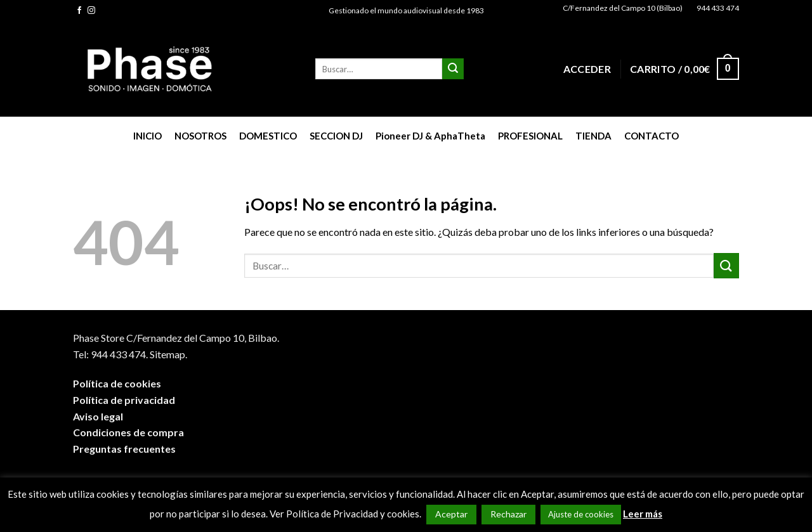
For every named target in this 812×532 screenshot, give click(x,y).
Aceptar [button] (451, 514)
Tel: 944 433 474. (110, 354)
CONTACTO (652, 136)
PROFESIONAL (530, 136)
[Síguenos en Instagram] (91, 11)
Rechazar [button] (508, 514)
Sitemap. (168, 354)
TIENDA (593, 136)
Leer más (643, 514)
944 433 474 (718, 8)
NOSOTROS (200, 136)
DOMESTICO (268, 136)
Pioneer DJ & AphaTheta (430, 136)
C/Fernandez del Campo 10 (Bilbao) (623, 8)
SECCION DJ (336, 136)
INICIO (147, 136)
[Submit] (453, 69)
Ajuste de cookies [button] (581, 514)
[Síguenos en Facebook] (79, 11)
